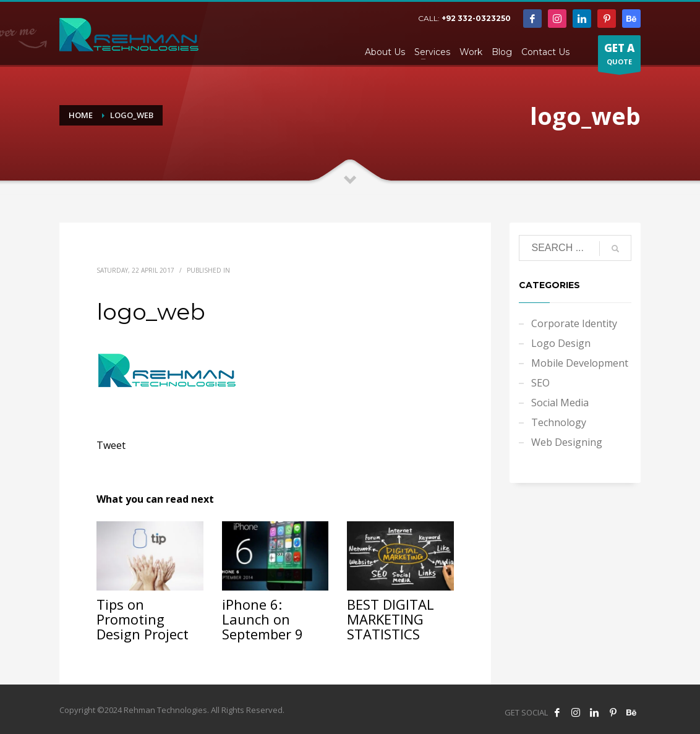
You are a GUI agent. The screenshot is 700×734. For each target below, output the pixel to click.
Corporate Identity (574, 323)
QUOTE (619, 56)
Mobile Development (580, 363)
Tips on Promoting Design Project (143, 619)
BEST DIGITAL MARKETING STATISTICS (391, 619)
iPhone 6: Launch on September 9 (262, 619)
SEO (540, 383)
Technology (559, 422)
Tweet (111, 445)
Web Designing (567, 442)
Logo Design (561, 343)
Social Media (560, 403)
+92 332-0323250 (476, 18)
